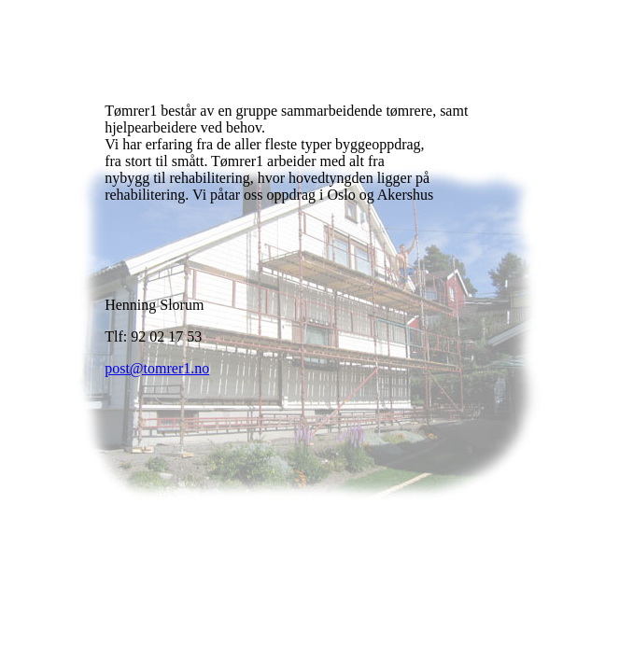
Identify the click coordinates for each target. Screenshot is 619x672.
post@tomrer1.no (157, 368)
